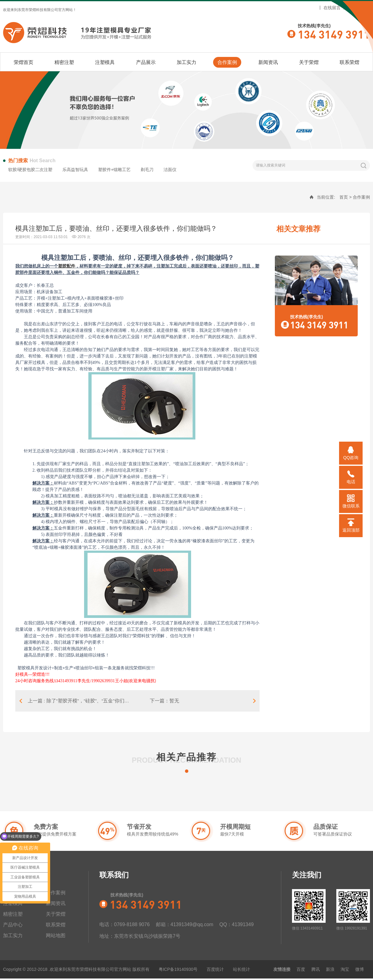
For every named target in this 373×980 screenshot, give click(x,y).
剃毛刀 (147, 170)
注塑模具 (105, 62)
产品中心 (13, 926)
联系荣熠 (349, 62)
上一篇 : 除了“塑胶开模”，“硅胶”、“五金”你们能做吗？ (83, 702)
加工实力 (186, 62)
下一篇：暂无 (166, 702)
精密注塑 (64, 62)
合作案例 (227, 62)
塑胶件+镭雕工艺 (114, 170)
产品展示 (146, 62)
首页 (344, 197)
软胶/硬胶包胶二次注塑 (30, 170)
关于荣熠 (309, 62)
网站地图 (356, 8)
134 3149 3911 (334, 34)
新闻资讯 (268, 62)
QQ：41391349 (236, 926)
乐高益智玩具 (75, 170)
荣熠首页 (24, 62)
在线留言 (332, 8)
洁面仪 (170, 170)
